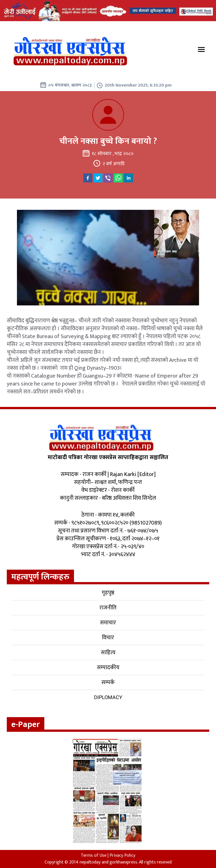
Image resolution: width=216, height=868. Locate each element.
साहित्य (108, 653)
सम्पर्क (108, 682)
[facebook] (88, 178)
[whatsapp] (118, 178)
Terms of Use (94, 855)
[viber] (108, 178)
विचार (108, 638)
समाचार (108, 623)
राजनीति (108, 608)
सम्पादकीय (108, 667)
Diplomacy (108, 697)
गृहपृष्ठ (108, 593)
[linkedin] (128, 178)
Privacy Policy (122, 855)
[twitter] (98, 178)
